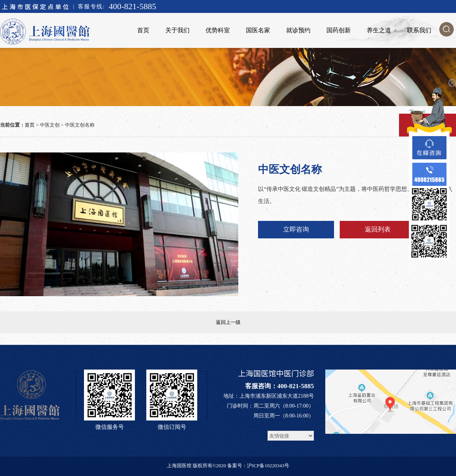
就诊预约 (298, 30)
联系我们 (419, 30)
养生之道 (379, 30)
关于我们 (177, 30)
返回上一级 (228, 322)
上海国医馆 (179, 466)
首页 (143, 30)
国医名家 (258, 30)
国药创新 (339, 30)
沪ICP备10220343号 (268, 466)
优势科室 (218, 30)
